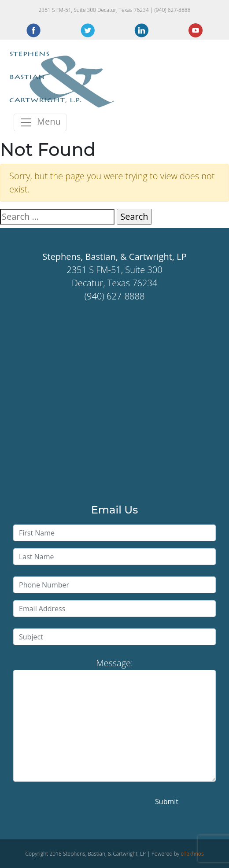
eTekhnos (192, 854)
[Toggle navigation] (40, 122)
